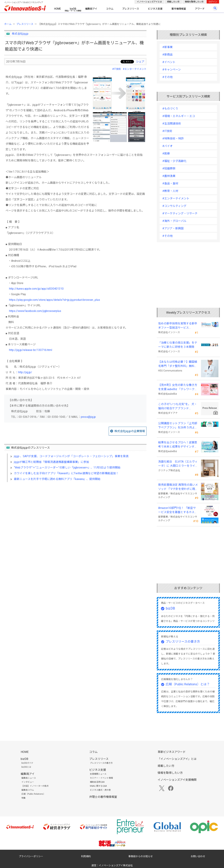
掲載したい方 (173, 2)
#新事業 (167, 47)
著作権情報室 (179, 9)
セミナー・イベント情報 (101, 778)
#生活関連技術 (172, 124)
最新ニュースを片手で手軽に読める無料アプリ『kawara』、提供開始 (57, 479)
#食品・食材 (170, 183)
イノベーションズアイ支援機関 (177, 780)
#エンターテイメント (135, 69)
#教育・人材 (170, 191)
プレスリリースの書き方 (183, 642)
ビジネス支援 (155, 9)
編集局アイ (91, 9)
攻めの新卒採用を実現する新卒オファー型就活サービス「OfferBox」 (178, 326)
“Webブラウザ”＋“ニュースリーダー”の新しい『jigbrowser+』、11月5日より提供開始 (67, 468)
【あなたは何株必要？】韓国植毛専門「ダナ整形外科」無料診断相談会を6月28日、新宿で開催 (178, 364)
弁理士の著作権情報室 (103, 797)
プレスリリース (131, 9)
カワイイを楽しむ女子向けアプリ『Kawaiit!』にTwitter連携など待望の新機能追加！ (66, 473)
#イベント (169, 62)
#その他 (167, 77)
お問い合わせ (198, 856)
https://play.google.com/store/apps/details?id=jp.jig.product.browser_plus (55, 300)
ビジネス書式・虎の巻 (100, 790)
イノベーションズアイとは (149, 2)
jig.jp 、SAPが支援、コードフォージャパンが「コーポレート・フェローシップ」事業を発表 (71, 456)
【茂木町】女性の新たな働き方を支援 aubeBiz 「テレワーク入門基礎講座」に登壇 (178, 387)
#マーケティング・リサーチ (180, 213)
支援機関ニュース (98, 774)
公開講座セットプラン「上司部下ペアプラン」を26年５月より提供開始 (178, 426)
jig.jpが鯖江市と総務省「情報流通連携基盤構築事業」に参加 (51, 462)
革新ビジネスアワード (172, 752)
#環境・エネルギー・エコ (179, 116)
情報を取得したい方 (194, 2)
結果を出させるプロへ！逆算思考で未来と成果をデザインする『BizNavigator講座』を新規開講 (178, 445)
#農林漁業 (169, 176)
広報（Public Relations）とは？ (188, 684)
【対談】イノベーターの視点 (35, 786)
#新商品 (167, 55)
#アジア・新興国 (173, 228)
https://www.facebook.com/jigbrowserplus (35, 311)
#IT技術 (117, 69)
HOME (58, 9)
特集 (24, 798)
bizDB (73, 9)
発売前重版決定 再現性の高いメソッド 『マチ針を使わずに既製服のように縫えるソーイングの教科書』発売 (178, 487)
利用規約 (86, 856)
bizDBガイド (27, 763)
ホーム (8, 24)
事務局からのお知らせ (141, 856)
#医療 (166, 154)
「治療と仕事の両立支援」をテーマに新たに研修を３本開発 (178, 345)
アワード (200, 9)
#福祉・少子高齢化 (174, 161)
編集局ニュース (29, 778)
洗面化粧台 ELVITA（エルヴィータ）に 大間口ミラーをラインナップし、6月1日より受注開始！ (178, 464)
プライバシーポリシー (31, 856)
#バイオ (167, 146)
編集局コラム (28, 790)
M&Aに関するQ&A (98, 786)
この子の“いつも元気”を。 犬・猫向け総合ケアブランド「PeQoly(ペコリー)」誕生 (178, 406)
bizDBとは (26, 767)
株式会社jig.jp (20, 34)
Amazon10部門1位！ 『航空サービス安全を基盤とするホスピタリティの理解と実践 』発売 (178, 510)
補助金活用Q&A (97, 782)
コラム (110, 9)
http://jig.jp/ (25, 372)
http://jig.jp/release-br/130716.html (31, 350)
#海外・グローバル (174, 221)
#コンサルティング (174, 206)
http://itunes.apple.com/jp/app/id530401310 (36, 289)
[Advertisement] (75, 515)
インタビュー (28, 782)
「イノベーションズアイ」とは (177, 759)
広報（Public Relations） (33, 794)
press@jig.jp (88, 417)
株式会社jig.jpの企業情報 (130, 431)
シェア (140, 62)
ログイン (213, 2)
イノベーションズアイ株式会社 (116, 865)
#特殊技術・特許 (173, 139)
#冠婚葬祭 (169, 168)
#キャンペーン (172, 70)
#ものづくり (170, 109)
